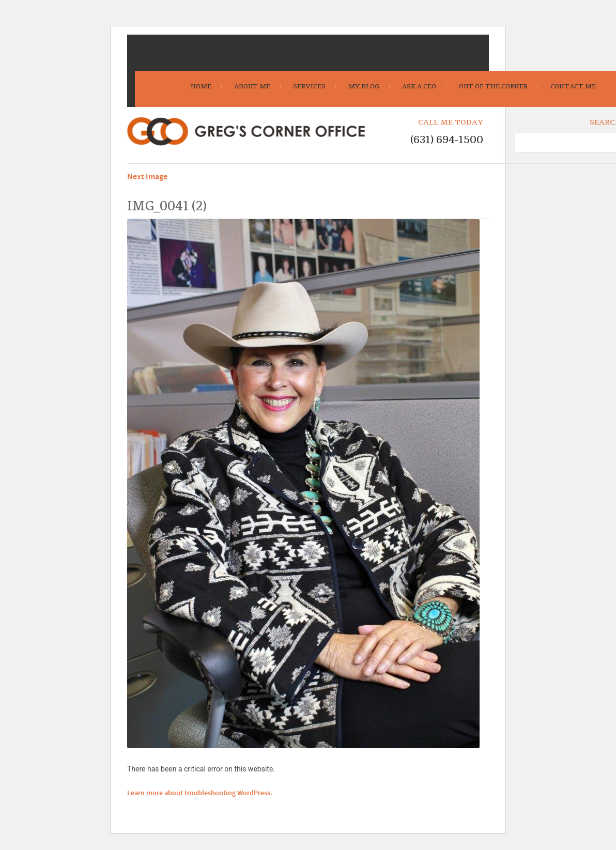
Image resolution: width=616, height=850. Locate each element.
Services (309, 86)
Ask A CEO (419, 86)
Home (201, 86)
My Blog (364, 86)
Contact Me (573, 86)
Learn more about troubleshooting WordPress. (200, 793)
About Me (252, 86)
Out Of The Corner (493, 86)
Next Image (147, 177)
